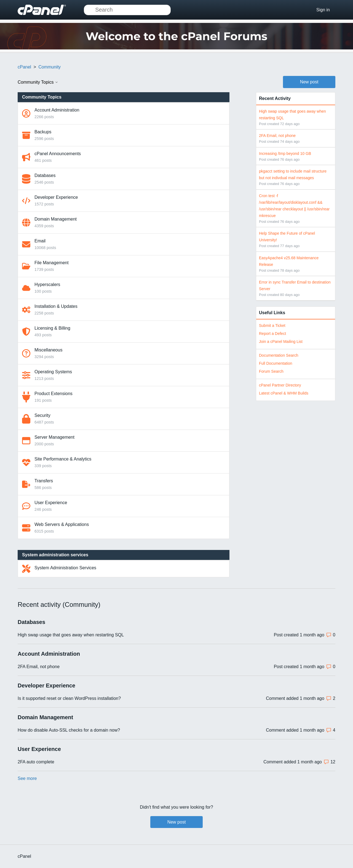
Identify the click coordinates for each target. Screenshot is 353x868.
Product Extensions (54, 394)
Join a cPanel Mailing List (281, 342)
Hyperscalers (47, 285)
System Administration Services (65, 568)
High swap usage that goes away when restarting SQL (71, 635)
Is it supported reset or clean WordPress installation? (69, 698)
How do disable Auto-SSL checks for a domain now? (69, 730)
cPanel (24, 67)
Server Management (54, 437)
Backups (43, 132)
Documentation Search (279, 355)
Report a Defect (272, 334)
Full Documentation (276, 363)
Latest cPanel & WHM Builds (284, 393)
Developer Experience (56, 197)
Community (50, 67)
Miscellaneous (48, 350)
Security (42, 415)
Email (40, 241)
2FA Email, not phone (277, 136)
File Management (52, 263)
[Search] (127, 10)
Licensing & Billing (52, 328)
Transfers (44, 481)
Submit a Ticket (272, 325)
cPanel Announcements (58, 154)
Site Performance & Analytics (63, 459)
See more (27, 778)
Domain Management (56, 219)
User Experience (51, 503)
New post (309, 82)
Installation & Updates (56, 306)
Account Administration (57, 110)
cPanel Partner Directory (280, 385)
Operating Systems (53, 372)
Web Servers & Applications (62, 524)
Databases (45, 175)
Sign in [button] (323, 10)
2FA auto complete (36, 762)
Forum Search (271, 371)
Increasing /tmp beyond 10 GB (285, 154)
